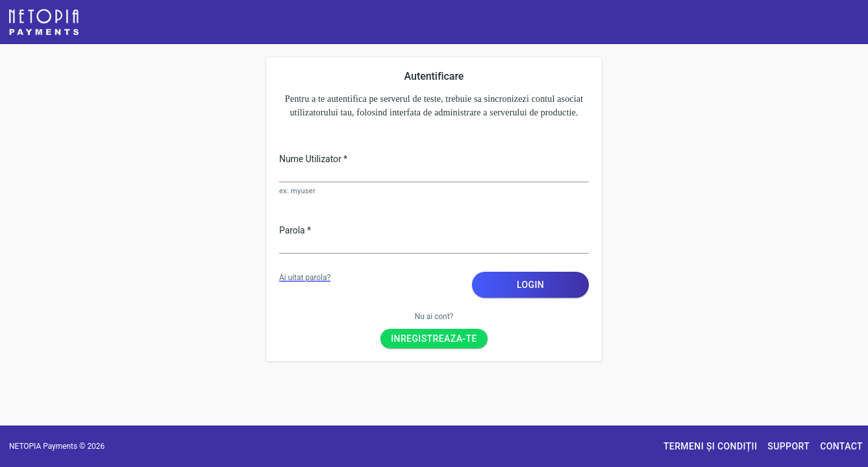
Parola (295, 230)
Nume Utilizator (313, 159)
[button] (44, 22)
